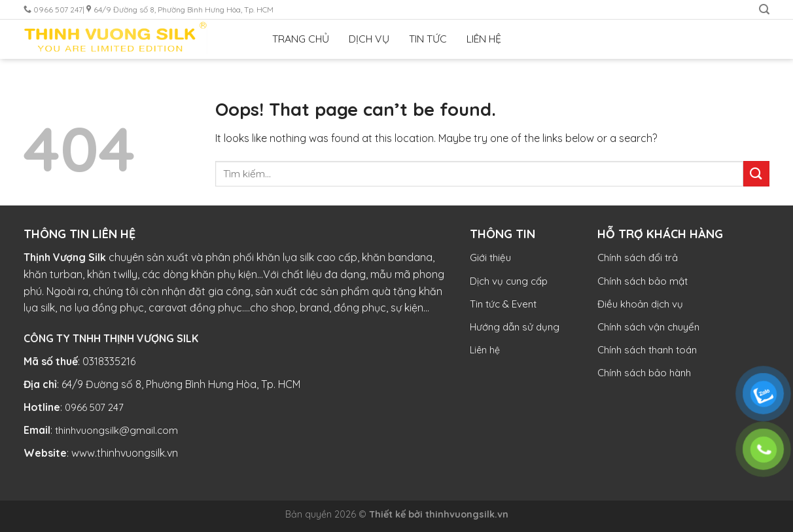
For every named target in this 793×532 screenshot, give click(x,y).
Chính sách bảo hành (644, 373)
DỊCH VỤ (369, 39)
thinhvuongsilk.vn (467, 514)
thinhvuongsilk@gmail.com (116, 430)
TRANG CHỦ (301, 39)
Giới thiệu (490, 257)
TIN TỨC (428, 39)
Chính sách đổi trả (638, 257)
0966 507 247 (94, 407)
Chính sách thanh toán (647, 350)
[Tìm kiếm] (764, 9)
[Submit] (756, 174)
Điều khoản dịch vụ (640, 304)
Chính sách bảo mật (643, 281)
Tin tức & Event (503, 304)
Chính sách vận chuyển (648, 327)
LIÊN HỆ (484, 39)
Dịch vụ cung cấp (509, 281)
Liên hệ (485, 350)
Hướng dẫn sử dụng (515, 327)
